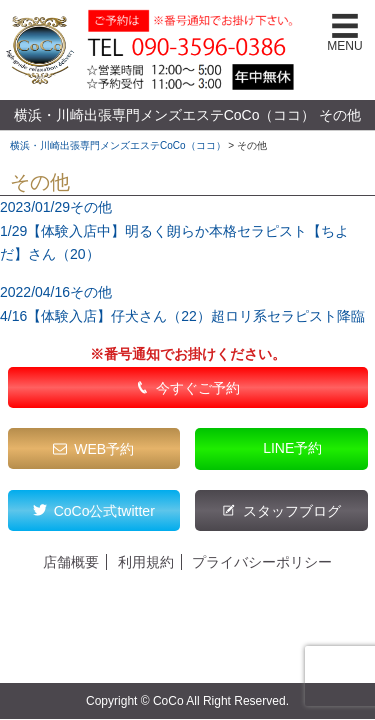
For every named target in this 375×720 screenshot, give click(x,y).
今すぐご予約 (198, 388)
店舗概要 (71, 562)
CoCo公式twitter (104, 511)
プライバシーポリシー (262, 562)
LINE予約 (292, 448)
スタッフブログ (292, 511)
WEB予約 (104, 449)
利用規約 (146, 562)
